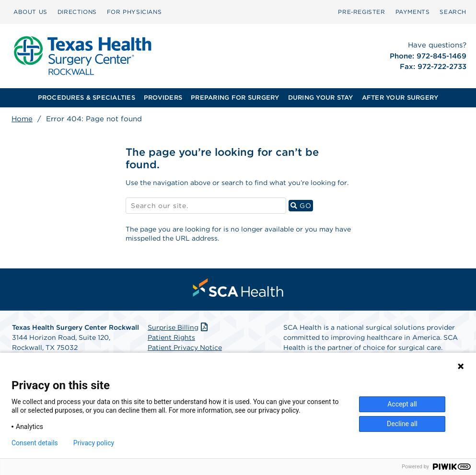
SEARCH (453, 12)
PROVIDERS (163, 98)
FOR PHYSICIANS (134, 12)
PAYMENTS (413, 12)
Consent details (35, 443)
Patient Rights (171, 337)
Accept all (402, 404)
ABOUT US (30, 12)
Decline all (402, 424)
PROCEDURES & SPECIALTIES (87, 98)
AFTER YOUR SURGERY (400, 98)
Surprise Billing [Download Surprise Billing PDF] (179, 327)
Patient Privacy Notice (185, 348)
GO (302, 205)
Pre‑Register (361, 12)
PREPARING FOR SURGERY (235, 98)
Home (22, 119)
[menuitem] (30, 12)
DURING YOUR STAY (321, 98)
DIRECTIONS (77, 12)
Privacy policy (94, 443)
